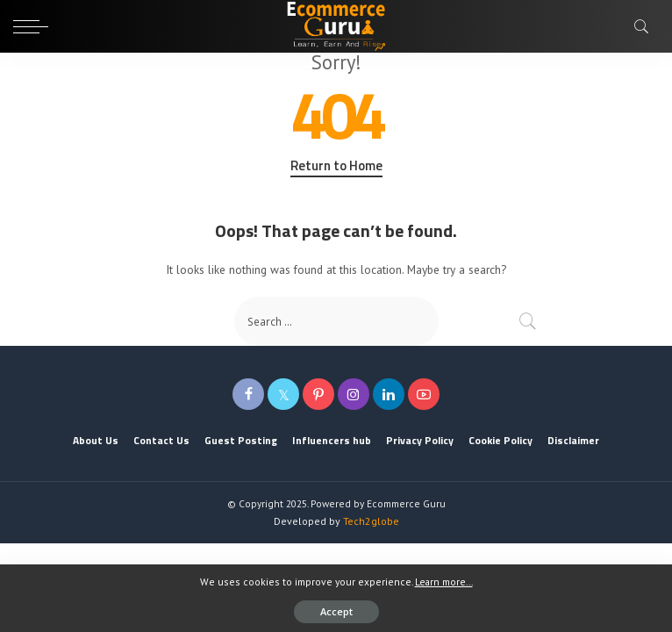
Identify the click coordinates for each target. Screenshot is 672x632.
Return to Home (336, 166)
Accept (336, 611)
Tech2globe (371, 521)
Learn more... (444, 582)
